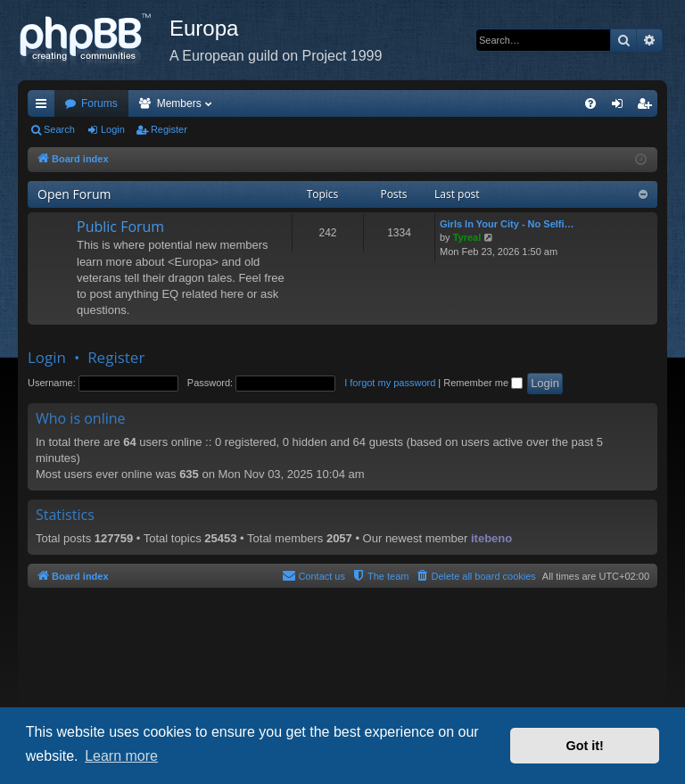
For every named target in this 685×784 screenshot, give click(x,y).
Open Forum (74, 194)
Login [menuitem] (621, 107)
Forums (99, 103)
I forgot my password (390, 383)
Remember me (483, 383)
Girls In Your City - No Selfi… (507, 224)
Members (179, 103)
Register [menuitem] (648, 107)
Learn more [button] (121, 756)
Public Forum (120, 227)
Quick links (45, 107)
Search (59, 129)
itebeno (491, 538)
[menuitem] (590, 103)
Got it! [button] (585, 746)
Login (113, 129)
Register (169, 129)
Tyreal (467, 237)
